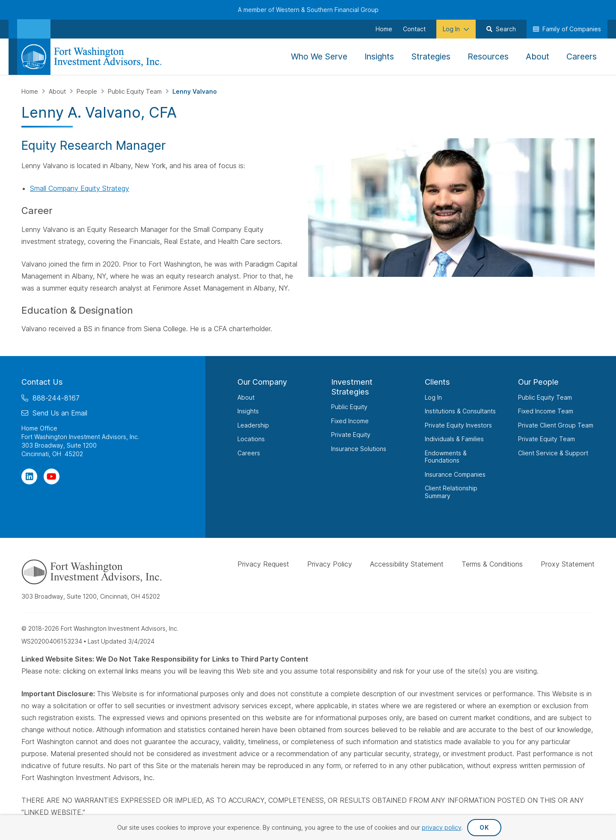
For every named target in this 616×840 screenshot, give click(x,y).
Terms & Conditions (492, 564)
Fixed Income (350, 421)
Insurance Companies (455, 474)
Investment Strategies (352, 387)
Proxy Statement (568, 564)
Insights (248, 411)
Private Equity (351, 435)
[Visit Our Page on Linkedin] (29, 476)
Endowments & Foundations (446, 457)
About (58, 91)
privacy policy (442, 827)
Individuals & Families (454, 439)
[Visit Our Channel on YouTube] (52, 476)
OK (484, 827)
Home (31, 91)
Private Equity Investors (458, 425)
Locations (251, 439)
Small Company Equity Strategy (80, 188)
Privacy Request (263, 564)
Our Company (262, 382)
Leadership (253, 425)
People (88, 91)
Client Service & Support (553, 453)
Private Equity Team (546, 439)
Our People (538, 382)
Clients (437, 382)
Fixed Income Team (546, 411)
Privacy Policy (330, 564)
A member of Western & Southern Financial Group (308, 10)
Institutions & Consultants (460, 411)
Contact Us (42, 382)
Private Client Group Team (556, 425)
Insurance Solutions (359, 449)
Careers (249, 453)
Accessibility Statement (407, 564)
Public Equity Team (136, 91)
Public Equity (349, 407)
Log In (433, 397)
